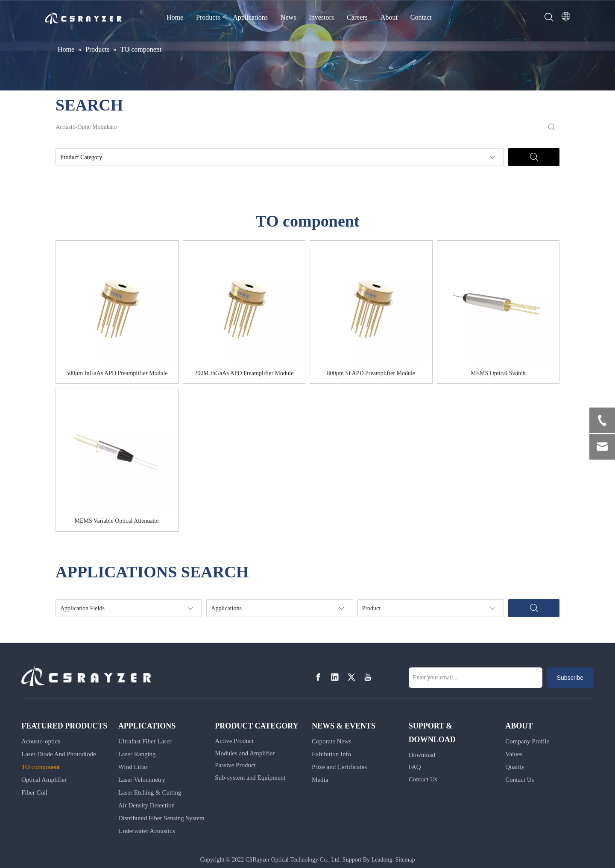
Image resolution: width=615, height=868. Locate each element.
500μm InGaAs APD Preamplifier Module (117, 373)
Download (422, 755)
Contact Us (423, 779)
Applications (250, 17)
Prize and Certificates (339, 767)
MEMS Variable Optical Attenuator (117, 521)
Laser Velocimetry (142, 780)
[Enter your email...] (476, 678)
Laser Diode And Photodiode (59, 754)
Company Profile (527, 741)
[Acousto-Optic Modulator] (300, 127)
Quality (515, 767)
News (288, 17)
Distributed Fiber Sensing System (161, 818)
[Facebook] (318, 677)
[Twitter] (351, 677)
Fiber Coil (34, 792)
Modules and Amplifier (245, 753)
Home (175, 17)
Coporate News (332, 741)
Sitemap (405, 860)
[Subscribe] (570, 678)
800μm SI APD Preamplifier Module (371, 373)
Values (514, 754)
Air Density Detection (146, 805)
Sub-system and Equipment (250, 778)
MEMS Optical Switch (498, 373)
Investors (321, 17)
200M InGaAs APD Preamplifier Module (244, 373)
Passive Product (235, 765)
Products (208, 17)
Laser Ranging (137, 754)
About (389, 17)
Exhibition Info (331, 754)
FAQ (415, 767)
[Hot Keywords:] (552, 127)
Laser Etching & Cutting (150, 792)
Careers (357, 17)
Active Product (234, 741)
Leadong (382, 860)
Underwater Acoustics (147, 831)
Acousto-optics (41, 741)
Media (320, 780)
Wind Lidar (133, 767)
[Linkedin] (335, 677)
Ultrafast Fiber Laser (145, 741)
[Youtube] (368, 677)
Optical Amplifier (44, 780)
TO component (41, 767)
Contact (421, 17)
